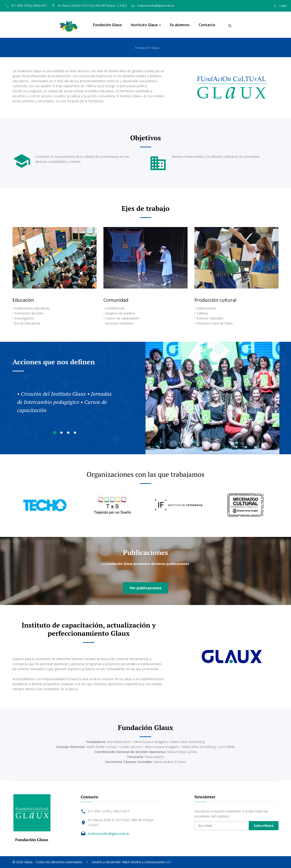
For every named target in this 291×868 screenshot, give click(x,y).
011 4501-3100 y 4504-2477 (29, 6)
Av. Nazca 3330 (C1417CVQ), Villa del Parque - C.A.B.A (92, 6)
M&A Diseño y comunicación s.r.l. (147, 862)
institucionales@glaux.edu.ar (156, 6)
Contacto (207, 25)
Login (283, 6)
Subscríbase (264, 826)
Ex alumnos (180, 25)
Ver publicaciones (145, 588)
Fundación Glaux (107, 25)
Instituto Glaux (144, 25)
